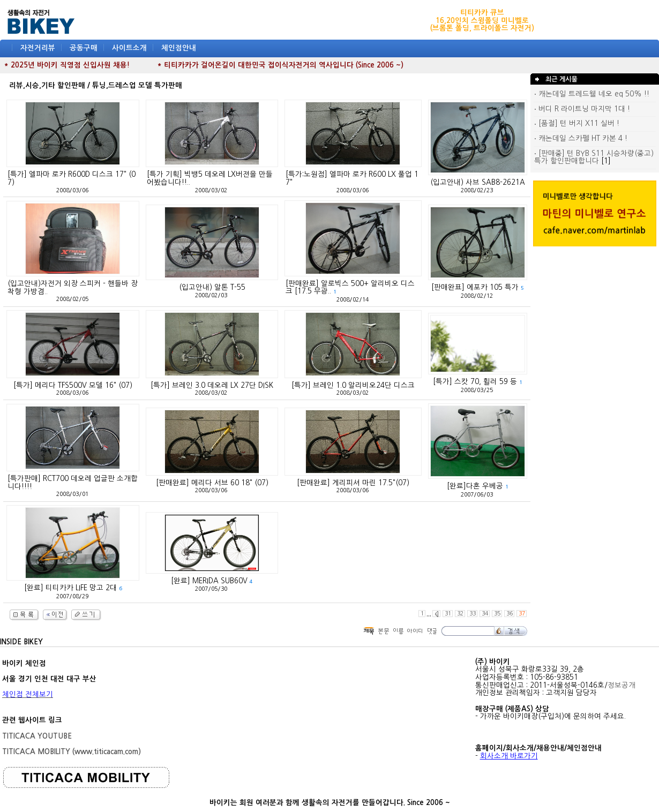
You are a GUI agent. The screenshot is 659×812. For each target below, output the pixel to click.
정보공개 (621, 685)
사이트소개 (129, 48)
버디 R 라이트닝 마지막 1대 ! (582, 109)
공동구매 (84, 48)
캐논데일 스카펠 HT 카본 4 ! (581, 138)
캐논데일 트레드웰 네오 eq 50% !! (592, 94)
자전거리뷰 (38, 48)
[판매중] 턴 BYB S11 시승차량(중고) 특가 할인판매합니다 (594, 157)
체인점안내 (179, 48)
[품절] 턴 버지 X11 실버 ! (577, 123)
